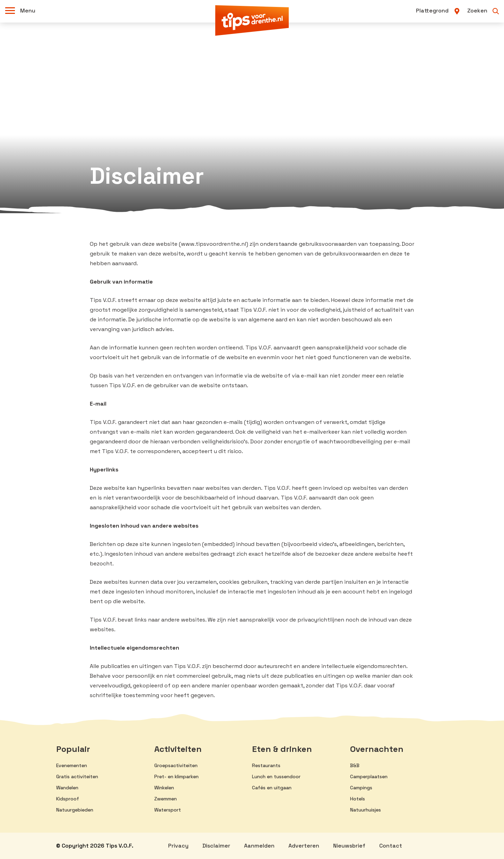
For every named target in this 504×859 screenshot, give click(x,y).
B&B (355, 765)
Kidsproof (68, 799)
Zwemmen (166, 799)
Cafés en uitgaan (272, 788)
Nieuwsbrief (349, 846)
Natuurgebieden (75, 810)
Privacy (178, 846)
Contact (391, 846)
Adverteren (304, 846)
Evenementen (72, 765)
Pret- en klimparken (176, 776)
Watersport (168, 810)
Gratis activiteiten (77, 776)
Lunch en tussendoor (276, 776)
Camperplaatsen (369, 776)
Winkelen (164, 788)
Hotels (358, 799)
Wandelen (67, 788)
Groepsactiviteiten (176, 765)
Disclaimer (216, 846)
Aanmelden (259, 846)
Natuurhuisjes (366, 810)
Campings (361, 788)
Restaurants (266, 765)
